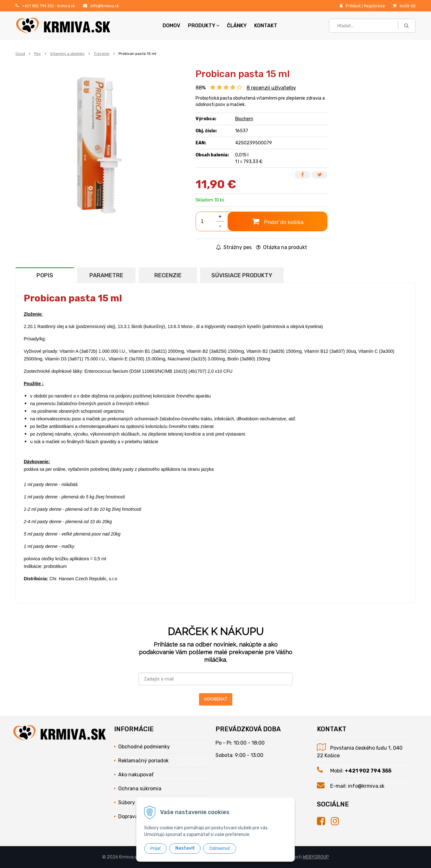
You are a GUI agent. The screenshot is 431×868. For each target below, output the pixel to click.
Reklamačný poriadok (143, 761)
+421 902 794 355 (38, 6)
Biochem (244, 119)
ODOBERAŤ (216, 699)
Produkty (204, 26)
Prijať (155, 848)
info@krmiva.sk (105, 6)
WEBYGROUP (316, 857)
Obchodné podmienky (144, 747)
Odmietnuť (220, 848)
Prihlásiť (353, 6)
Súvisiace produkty (242, 275)
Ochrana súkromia (140, 789)
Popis (45, 275)
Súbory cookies (136, 802)
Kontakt (266, 26)
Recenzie (168, 275)
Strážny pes (234, 247)
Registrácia (374, 6)
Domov (171, 26)
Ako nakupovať (136, 775)
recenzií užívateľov (271, 88)
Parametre (106, 275)
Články (237, 26)
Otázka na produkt (282, 247)
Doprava (128, 816)
